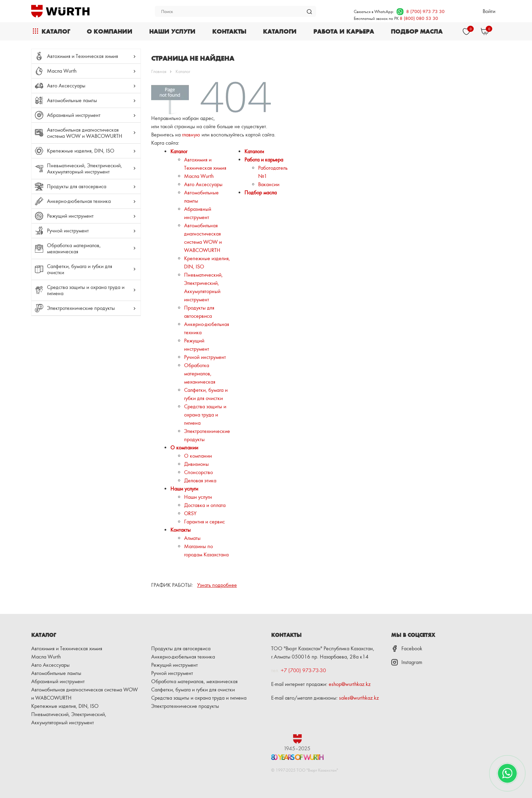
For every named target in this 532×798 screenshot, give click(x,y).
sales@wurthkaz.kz (359, 698)
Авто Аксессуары (66, 86)
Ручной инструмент (68, 231)
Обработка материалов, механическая (74, 248)
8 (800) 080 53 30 (419, 18)
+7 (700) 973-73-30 (303, 670)
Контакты (229, 31)
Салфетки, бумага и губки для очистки (80, 269)
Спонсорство (198, 472)
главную (191, 135)
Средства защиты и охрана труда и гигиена (86, 290)
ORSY (190, 513)
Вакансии (269, 184)
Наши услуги (172, 31)
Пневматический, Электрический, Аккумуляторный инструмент (84, 168)
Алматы (192, 538)
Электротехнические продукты (81, 308)
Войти (489, 11)
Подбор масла (417, 31)
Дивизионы (196, 464)
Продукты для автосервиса (77, 186)
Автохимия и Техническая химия (82, 56)
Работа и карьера (344, 31)
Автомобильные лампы (72, 100)
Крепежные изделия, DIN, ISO (81, 151)
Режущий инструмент (70, 216)
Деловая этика (200, 480)
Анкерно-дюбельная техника (79, 201)
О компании (110, 31)
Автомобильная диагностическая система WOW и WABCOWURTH (84, 133)
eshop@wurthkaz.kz (350, 684)
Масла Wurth (62, 71)
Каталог (56, 31)
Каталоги (280, 31)
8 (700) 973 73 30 (421, 11)
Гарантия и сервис (204, 522)
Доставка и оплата (205, 505)
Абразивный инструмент (74, 115)
